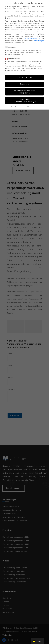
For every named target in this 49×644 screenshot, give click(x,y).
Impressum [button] (35, 105)
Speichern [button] (25, 83)
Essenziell (11, 46)
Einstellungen (39, 39)
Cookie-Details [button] (15, 105)
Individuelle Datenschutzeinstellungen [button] (25, 99)
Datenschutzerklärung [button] (25, 105)
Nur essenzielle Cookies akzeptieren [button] (25, 90)
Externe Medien (13, 57)
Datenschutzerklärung (32, 37)
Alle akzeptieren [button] (25, 76)
